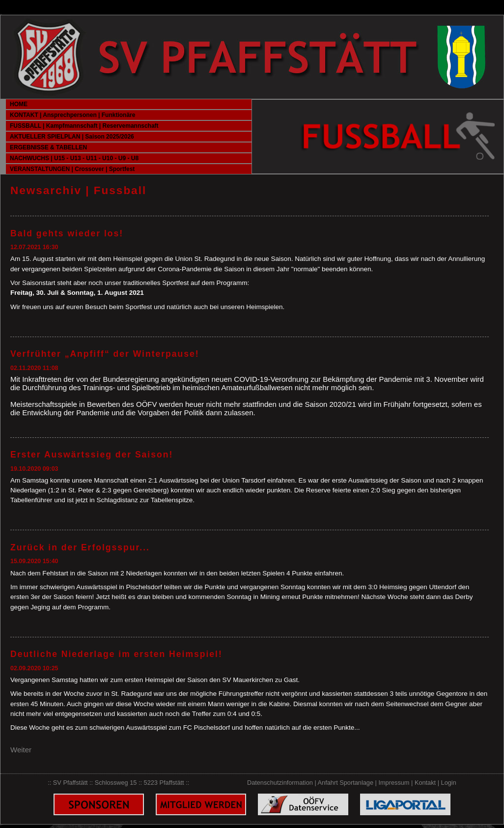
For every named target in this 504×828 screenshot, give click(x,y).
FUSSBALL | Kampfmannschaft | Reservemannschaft (84, 126)
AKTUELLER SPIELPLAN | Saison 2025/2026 (72, 137)
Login (449, 783)
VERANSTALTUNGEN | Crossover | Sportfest (72, 169)
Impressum (394, 783)
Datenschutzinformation (280, 783)
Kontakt (425, 783)
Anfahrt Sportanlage (346, 783)
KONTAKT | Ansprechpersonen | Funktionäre (72, 115)
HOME (19, 104)
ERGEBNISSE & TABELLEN (48, 147)
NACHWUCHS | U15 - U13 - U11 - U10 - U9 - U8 (74, 158)
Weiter (21, 750)
